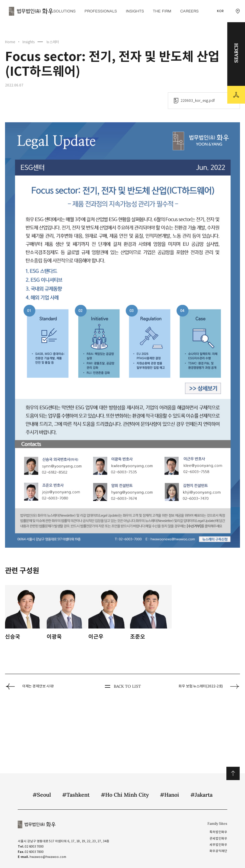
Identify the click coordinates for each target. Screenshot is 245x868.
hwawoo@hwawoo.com (48, 857)
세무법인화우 (218, 845)
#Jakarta (201, 795)
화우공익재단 (218, 851)
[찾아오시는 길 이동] (238, 11)
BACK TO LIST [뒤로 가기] (123, 687)
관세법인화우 (218, 839)
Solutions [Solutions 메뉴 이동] (64, 11)
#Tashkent (76, 795)
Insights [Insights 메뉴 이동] (135, 11)
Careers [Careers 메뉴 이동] (189, 11)
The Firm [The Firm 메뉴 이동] (162, 11)
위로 (233, 773)
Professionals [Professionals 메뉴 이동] (101, 11)
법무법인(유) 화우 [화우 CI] (31, 11)
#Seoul (42, 795)
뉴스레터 (53, 42)
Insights (29, 42)
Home (10, 42)
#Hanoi (169, 795)
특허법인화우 (218, 832)
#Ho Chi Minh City (125, 795)
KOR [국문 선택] (220, 11)
